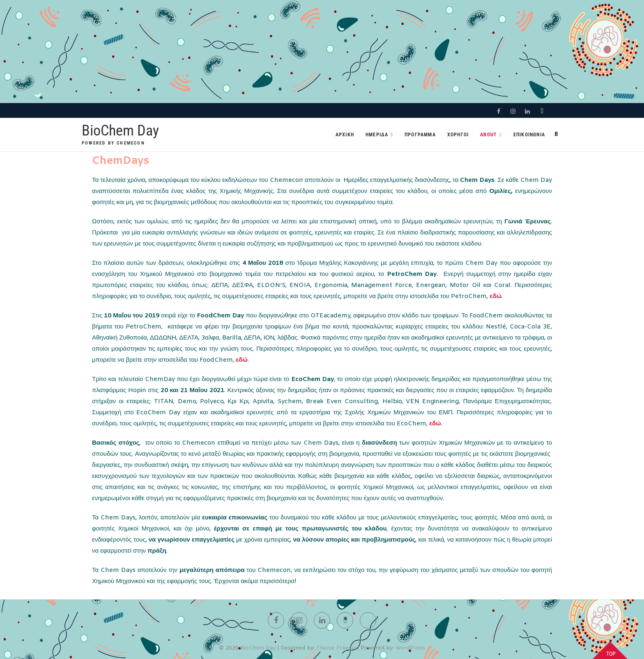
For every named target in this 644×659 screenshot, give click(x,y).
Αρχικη (345, 135)
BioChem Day (120, 131)
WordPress (410, 648)
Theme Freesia (336, 648)
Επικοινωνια (529, 135)
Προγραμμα (420, 135)
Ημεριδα (377, 135)
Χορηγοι (458, 135)
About (489, 135)
